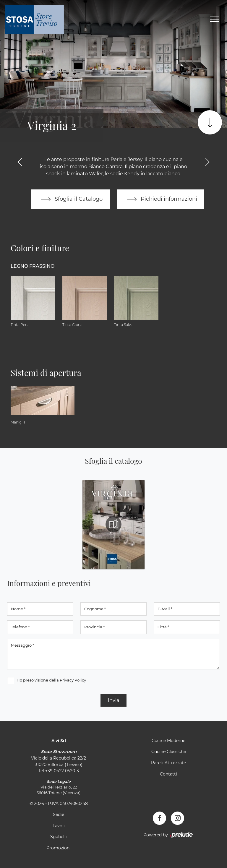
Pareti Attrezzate (168, 763)
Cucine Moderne (168, 741)
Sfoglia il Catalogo (70, 199)
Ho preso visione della (51, 680)
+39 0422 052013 (62, 771)
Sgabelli (59, 837)
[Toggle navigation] (214, 20)
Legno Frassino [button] (33, 266)
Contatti (168, 774)
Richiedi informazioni (161, 199)
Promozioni (59, 848)
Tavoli (59, 826)
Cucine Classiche (169, 752)
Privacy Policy (73, 680)
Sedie (59, 815)
